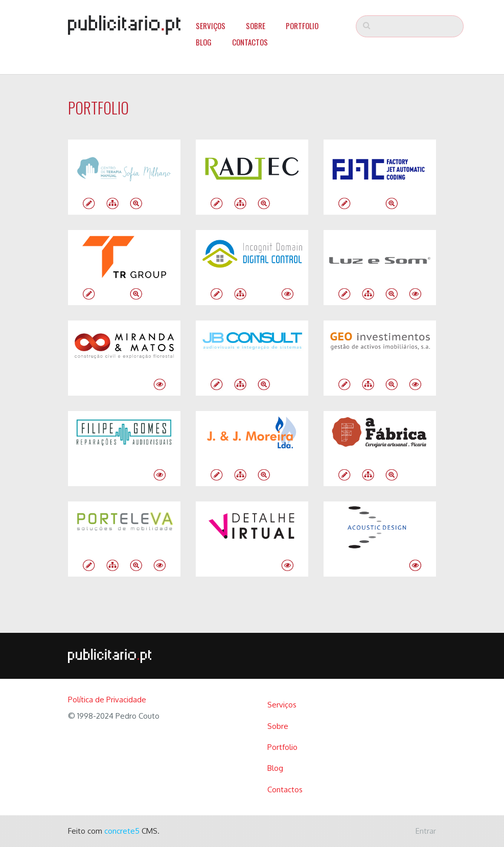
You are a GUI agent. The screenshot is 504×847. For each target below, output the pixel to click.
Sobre (256, 26)
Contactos (250, 42)
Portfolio (302, 26)
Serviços (211, 26)
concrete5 (122, 831)
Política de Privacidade (107, 700)
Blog (204, 42)
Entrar (426, 831)
